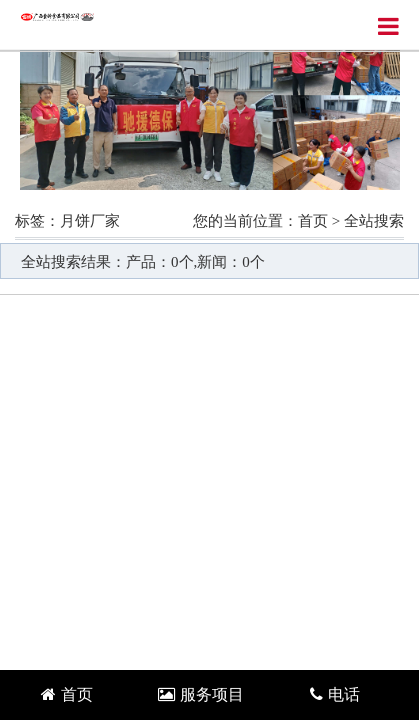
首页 (313, 221)
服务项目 (201, 694)
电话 (335, 694)
